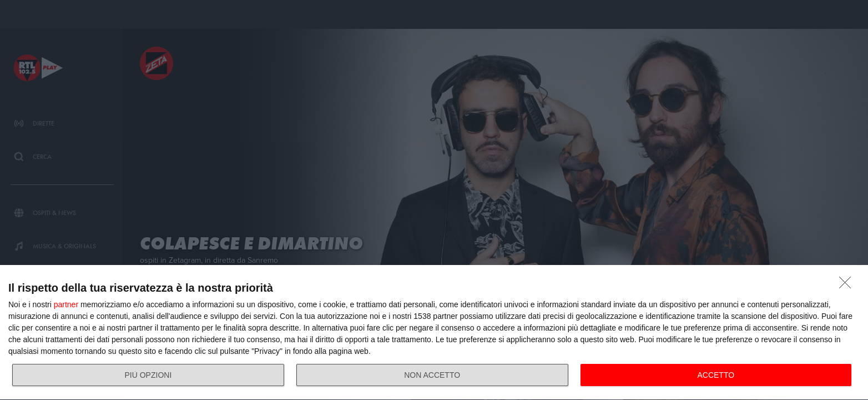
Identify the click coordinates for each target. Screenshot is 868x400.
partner (66, 304)
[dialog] (434, 333)
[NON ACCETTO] (848, 286)
